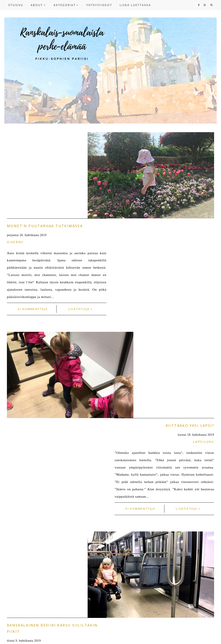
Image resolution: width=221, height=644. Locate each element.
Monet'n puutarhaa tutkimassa (45, 140)
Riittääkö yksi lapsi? (190, 253)
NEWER (14, 484)
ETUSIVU (16, 5)
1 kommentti (33, 456)
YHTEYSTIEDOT (99, 5)
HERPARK (153, 637)
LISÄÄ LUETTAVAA (135, 5)
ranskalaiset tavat (28, 389)
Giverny (15, 156)
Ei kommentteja (33, 223)
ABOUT (37, 5)
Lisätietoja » (80, 223)
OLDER (207, 484)
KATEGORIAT (65, 5)
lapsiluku (204, 269)
